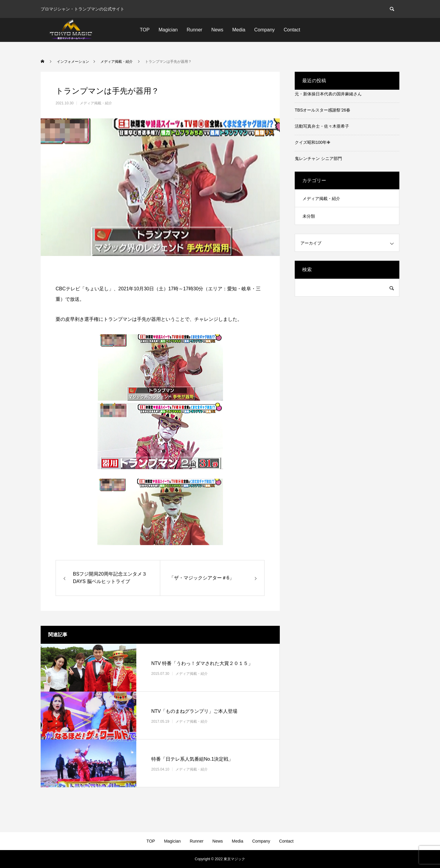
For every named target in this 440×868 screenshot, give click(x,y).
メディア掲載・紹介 (96, 103)
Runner (194, 30)
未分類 (309, 216)
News (217, 30)
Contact (292, 30)
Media (239, 30)
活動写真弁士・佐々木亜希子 (322, 126)
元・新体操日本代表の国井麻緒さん (328, 94)
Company (265, 30)
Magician (168, 30)
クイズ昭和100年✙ (313, 142)
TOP (145, 30)
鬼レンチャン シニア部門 (318, 158)
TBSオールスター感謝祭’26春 (323, 110)
